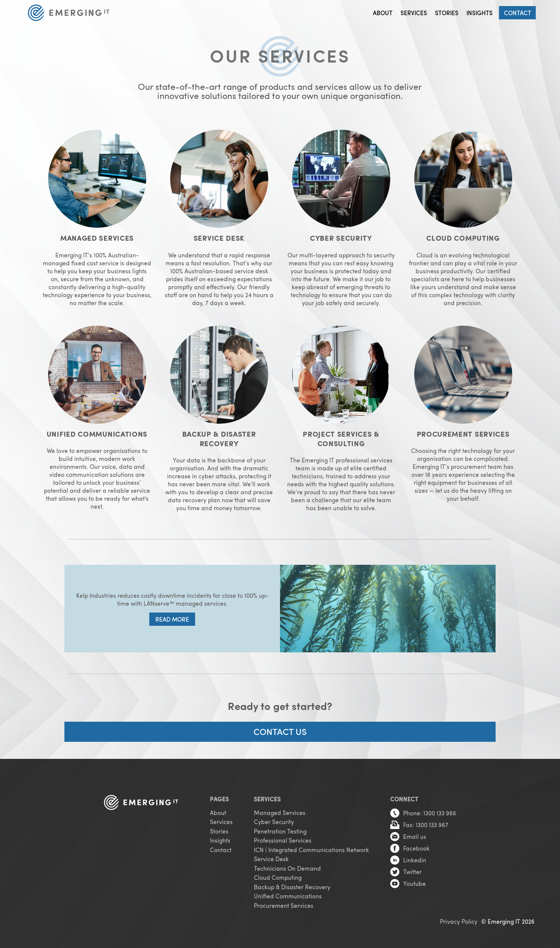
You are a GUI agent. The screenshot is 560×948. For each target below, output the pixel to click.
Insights (479, 13)
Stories (447, 13)
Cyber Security (274, 821)
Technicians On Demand (287, 867)
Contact (518, 13)
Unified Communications (288, 895)
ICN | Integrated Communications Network (311, 848)
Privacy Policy (459, 920)
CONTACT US (280, 730)
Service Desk (271, 858)
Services (414, 13)
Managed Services (280, 811)
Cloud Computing (278, 877)
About (383, 13)
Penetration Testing (280, 830)
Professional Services (283, 839)
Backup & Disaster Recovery (292, 886)
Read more (172, 618)
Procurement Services (284, 904)
